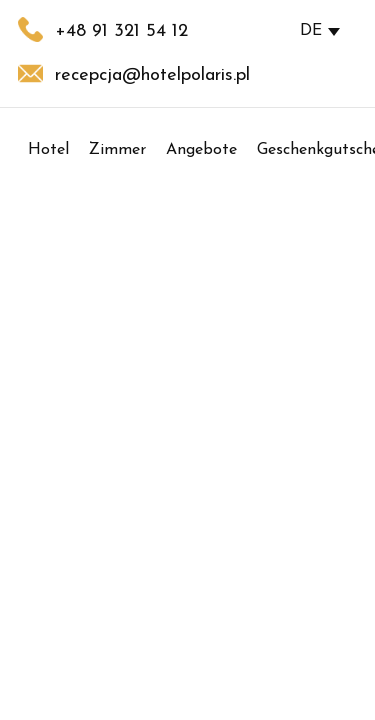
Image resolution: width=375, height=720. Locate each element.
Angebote (201, 150)
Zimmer (117, 150)
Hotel (48, 150)
